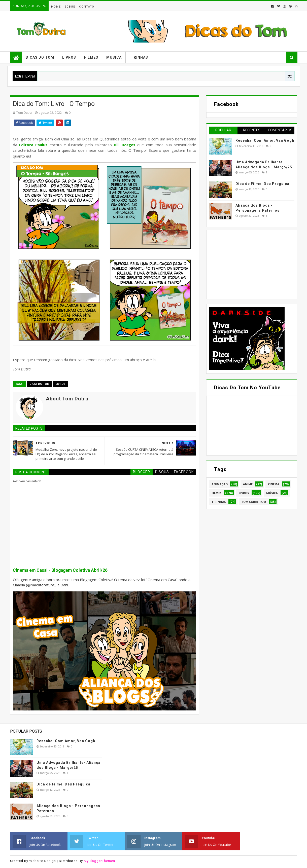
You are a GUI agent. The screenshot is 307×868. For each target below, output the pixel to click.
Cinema (274, 484)
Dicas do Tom (40, 57)
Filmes (91, 57)
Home (56, 7)
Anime (248, 484)
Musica (114, 57)
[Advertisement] (247, 264)
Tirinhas (139, 57)
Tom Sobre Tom (254, 502)
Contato (87, 7)
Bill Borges (124, 145)
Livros (69, 57)
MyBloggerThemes (99, 861)
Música (272, 493)
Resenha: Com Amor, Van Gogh (265, 140)
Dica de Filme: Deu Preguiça (262, 184)
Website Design (43, 861)
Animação (220, 484)
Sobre (70, 7)
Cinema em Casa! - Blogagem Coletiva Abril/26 (60, 570)
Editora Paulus (33, 145)
